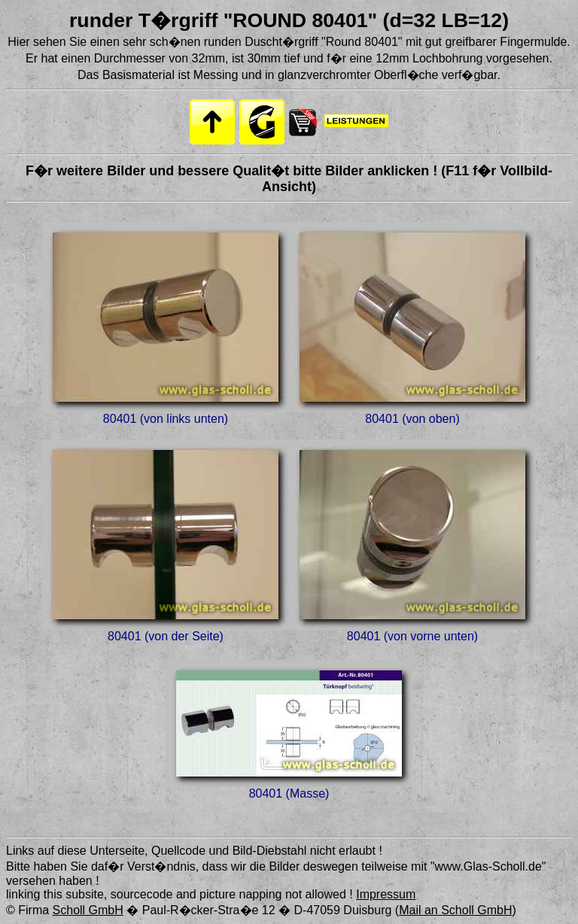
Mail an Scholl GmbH (455, 910)
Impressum (386, 894)
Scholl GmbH (88, 910)
